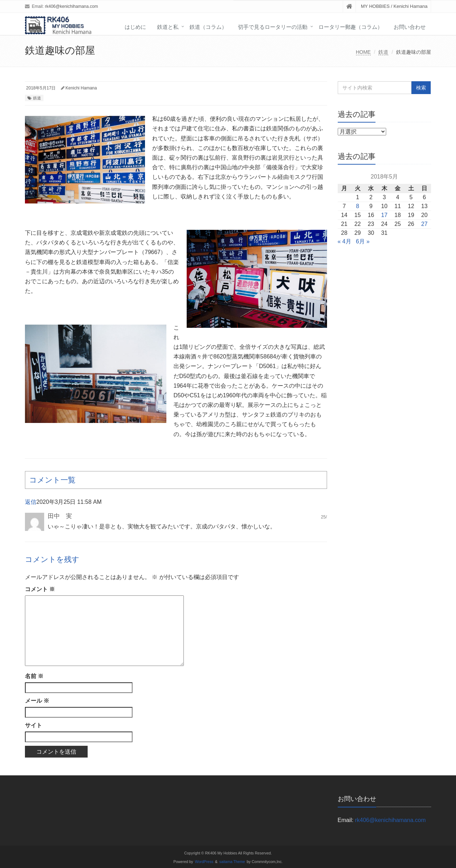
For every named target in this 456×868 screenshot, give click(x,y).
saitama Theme (232, 862)
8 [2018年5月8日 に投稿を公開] (357, 206)
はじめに (135, 27)
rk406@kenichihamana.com (71, 6)
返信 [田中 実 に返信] (31, 502)
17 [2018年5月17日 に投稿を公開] (384, 215)
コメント (40, 589)
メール (37, 701)
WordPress (204, 862)
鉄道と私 (168, 27)
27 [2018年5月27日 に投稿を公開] (424, 224)
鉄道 (383, 52)
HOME (363, 52)
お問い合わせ (410, 27)
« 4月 (344, 241)
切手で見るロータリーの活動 (273, 27)
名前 (34, 676)
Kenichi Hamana (81, 88)
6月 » (363, 241)
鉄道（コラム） (208, 27)
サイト (33, 725)
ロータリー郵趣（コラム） (351, 27)
